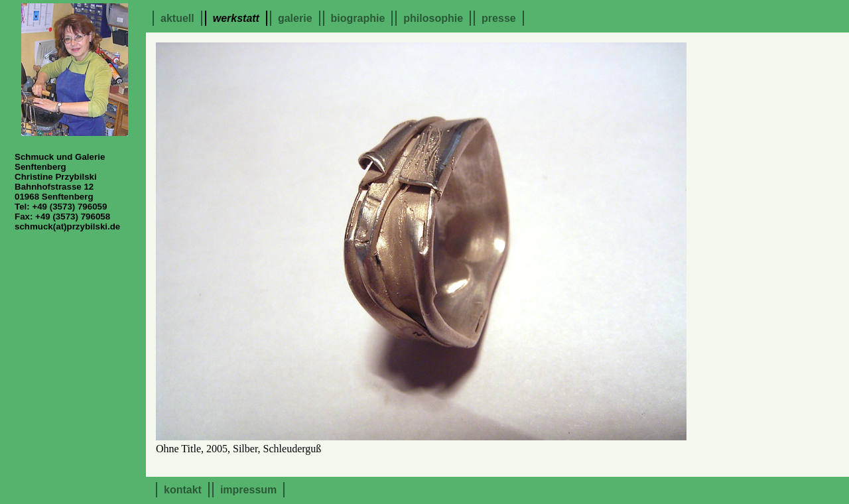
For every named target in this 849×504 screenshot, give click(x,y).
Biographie (358, 18)
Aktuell (177, 18)
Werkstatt (236, 18)
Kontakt (183, 490)
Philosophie (433, 18)
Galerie (295, 18)
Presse (499, 18)
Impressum (248, 490)
